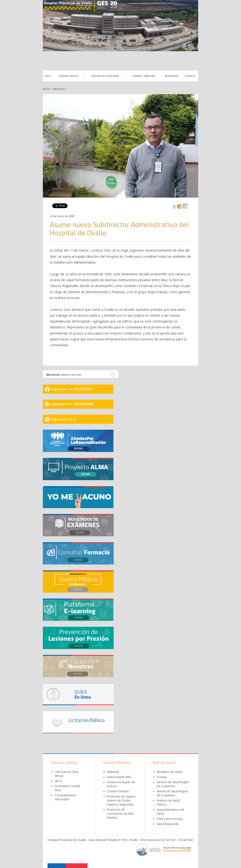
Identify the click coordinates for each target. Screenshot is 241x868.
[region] (120, 26)
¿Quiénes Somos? (68, 76)
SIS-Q (58, 781)
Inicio (48, 76)
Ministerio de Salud (169, 772)
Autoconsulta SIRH (119, 777)
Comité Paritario (118, 791)
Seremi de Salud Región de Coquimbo (172, 793)
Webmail (113, 772)
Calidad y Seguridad (144, 76)
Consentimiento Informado (65, 797)
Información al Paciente (105, 76)
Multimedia (172, 76)
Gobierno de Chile (81, 375)
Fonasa (162, 777)
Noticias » (60, 89)
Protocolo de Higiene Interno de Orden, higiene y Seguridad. (121, 800)
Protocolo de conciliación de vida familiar (120, 814)
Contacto (190, 76)
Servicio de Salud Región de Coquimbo (173, 784)
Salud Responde (168, 824)
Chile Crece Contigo (170, 819)
